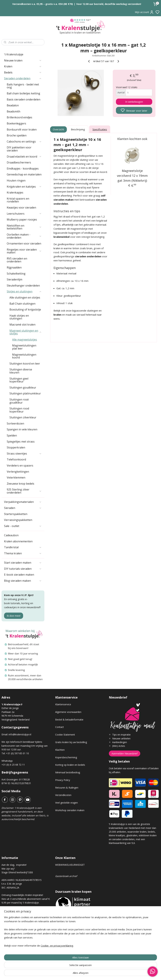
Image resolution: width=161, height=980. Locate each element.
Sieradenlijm (15, 279)
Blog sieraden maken (23, 581)
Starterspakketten (16, 514)
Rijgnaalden (14, 267)
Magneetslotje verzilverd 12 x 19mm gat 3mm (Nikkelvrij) (132, 176)
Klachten (60, 750)
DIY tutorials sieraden (23, 569)
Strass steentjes (24, 454)
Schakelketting (16, 274)
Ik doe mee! (14, 616)
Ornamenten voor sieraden (24, 243)
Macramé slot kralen (22, 325)
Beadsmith (14, 111)
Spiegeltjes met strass (21, 442)
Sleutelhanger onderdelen (23, 286)
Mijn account (144, 12)
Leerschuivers (24, 214)
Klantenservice (63, 704)
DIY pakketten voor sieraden (19, 149)
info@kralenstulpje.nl (20, 734)
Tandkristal (23, 547)
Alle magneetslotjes (25, 340)
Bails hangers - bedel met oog (23, 86)
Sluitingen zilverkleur (23, 417)
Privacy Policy (63, 780)
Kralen (23, 66)
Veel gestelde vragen (66, 803)
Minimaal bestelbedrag (68, 772)
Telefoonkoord (16, 459)
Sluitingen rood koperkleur (19, 410)
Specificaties (100, 129)
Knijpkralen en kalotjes (24, 187)
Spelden (12, 435)
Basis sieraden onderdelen (24, 99)
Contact (59, 727)
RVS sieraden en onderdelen (17, 260)
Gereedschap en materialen (24, 174)
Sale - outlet (23, 526)
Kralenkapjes (15, 192)
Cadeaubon (11, 535)
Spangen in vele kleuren (22, 429)
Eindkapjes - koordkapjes (23, 169)
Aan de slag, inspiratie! (14, 865)
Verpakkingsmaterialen (23, 502)
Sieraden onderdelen (23, 78)
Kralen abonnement (15, 914)
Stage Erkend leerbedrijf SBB (17, 872)
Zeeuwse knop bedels (21, 484)
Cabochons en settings (24, 141)
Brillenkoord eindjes (19, 117)
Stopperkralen (16, 447)
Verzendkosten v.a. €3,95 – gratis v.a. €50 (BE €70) (43, 4)
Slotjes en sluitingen (24, 291)
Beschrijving (78, 129)
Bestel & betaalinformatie (69, 720)
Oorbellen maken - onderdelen (24, 236)
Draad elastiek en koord (24, 157)
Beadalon (13, 105)
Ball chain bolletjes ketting (23, 93)
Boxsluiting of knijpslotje (25, 310)
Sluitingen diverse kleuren (21, 371)
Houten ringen (16, 180)
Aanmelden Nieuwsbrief (125, 753)
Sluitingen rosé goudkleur (19, 401)
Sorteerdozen (15, 423)
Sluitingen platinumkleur (25, 393)
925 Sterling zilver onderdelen (24, 491)
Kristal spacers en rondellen (18, 200)
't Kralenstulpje (14, 54)
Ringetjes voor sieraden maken (24, 251)
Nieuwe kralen (23, 60)
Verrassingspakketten (18, 520)
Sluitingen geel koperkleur (19, 380)
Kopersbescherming (66, 757)
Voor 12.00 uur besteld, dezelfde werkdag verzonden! (109, 4)
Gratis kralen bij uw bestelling (71, 742)
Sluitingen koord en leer (25, 364)
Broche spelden (17, 135)
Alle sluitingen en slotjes (25, 298)
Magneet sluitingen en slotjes (26, 332)
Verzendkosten (63, 795)
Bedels (23, 72)
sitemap (92, 974)
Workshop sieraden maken (70, 810)
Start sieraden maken (23, 563)
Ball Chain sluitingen (22, 304)
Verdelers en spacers (20, 466)
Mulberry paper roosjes (22, 220)
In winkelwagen (134, 102)
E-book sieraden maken (19, 575)
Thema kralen (23, 553)
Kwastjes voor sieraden (21, 208)
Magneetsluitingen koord (24, 356)
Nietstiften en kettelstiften (24, 227)
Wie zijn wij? (8, 869)
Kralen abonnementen (18, 541)
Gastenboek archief (66, 876)
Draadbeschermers (19, 162)
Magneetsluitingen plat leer (24, 347)
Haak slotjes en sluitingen (19, 317)
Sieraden (23, 508)
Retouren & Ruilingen (67, 788)
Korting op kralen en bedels (70, 765)
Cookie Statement (65, 735)
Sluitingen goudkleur (23, 388)
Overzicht (58, 129)
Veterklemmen (16, 478)
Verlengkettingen (18, 472)
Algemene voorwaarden (68, 712)
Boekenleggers (16, 123)
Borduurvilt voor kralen (22, 130)
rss (99, 974)
